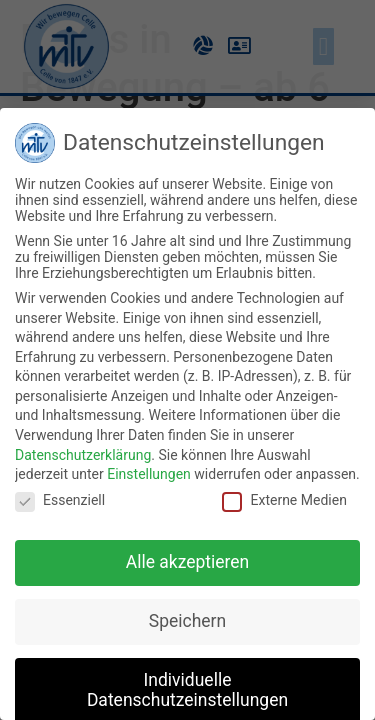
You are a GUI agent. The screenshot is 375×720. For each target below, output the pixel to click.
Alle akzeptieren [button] (188, 562)
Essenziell (60, 500)
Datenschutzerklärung (83, 455)
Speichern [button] (187, 621)
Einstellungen (149, 474)
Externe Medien (284, 500)
